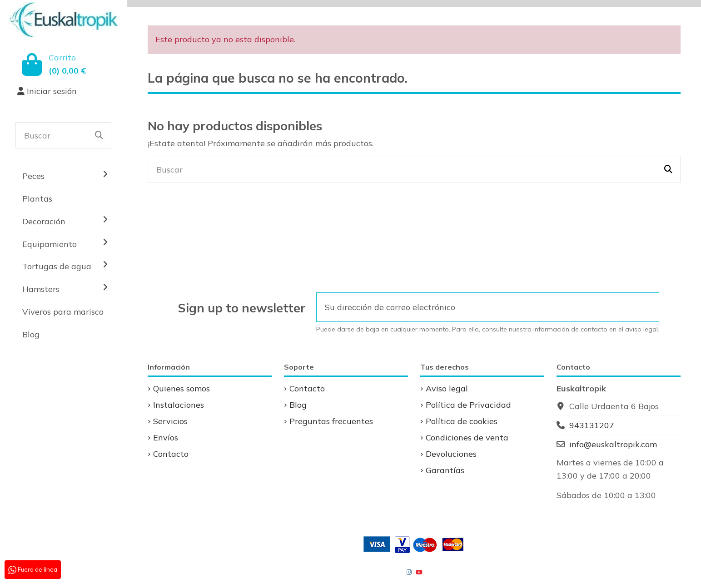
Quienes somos (181, 388)
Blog (298, 405)
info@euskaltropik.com (613, 444)
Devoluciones (451, 454)
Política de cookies (462, 421)
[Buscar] (99, 135)
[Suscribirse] (646, 307)
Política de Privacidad (468, 405)
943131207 (592, 425)
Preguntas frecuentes (331, 421)
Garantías (445, 470)
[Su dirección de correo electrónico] (476, 307)
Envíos (166, 437)
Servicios (170, 421)
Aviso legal (447, 388)
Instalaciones (179, 405)
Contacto (171, 454)
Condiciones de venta (467, 437)
